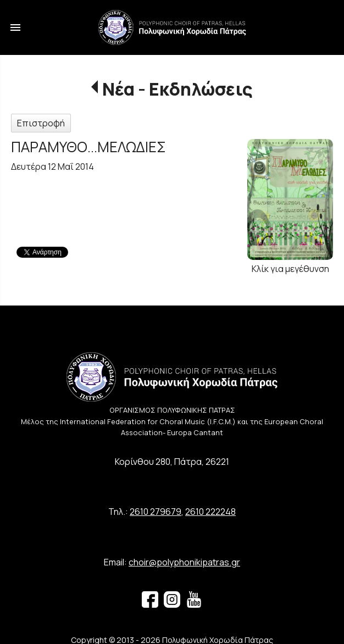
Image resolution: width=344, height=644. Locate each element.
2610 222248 (210, 512)
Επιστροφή (41, 123)
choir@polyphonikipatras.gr (184, 562)
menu (15, 27)
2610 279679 (156, 512)
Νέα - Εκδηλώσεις (177, 89)
